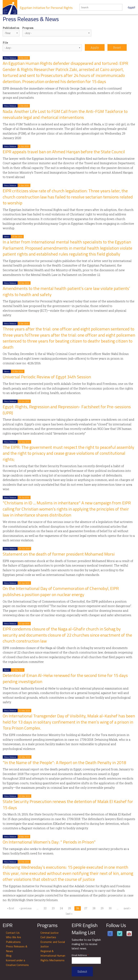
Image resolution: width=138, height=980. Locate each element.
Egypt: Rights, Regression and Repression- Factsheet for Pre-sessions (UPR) (67, 410)
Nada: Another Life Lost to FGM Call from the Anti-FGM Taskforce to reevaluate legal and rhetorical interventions (65, 114)
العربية (132, 7)
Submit (82, 971)
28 (94, 908)
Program (28, 28)
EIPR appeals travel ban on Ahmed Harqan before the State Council (64, 152)
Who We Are (13, 937)
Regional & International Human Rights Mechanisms (53, 956)
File (5, 43)
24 (61, 908)
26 (78, 908)
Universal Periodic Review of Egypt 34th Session (47, 377)
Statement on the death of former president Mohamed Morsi (59, 554)
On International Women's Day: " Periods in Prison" (49, 842)
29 (102, 908)
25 (70, 908)
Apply (95, 47)
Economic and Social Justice (53, 944)
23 (53, 908)
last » (69, 914)
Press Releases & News (17, 949)
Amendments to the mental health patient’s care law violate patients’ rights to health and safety (66, 291)
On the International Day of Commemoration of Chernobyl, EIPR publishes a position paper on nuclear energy (61, 591)
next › (127, 908)
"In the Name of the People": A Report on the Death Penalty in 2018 (64, 763)
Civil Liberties (48, 937)
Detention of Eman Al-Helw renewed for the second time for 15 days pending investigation (65, 678)
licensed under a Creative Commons (17, 963)
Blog (9, 956)
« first (11, 908)
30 (110, 908)
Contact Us (13, 933)
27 (86, 908)
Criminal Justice (50, 933)
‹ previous (26, 908)
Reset (117, 47)
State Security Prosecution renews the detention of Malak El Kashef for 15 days (68, 805)
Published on (11, 28)
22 (45, 908)
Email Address (80, 955)
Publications (13, 942)
